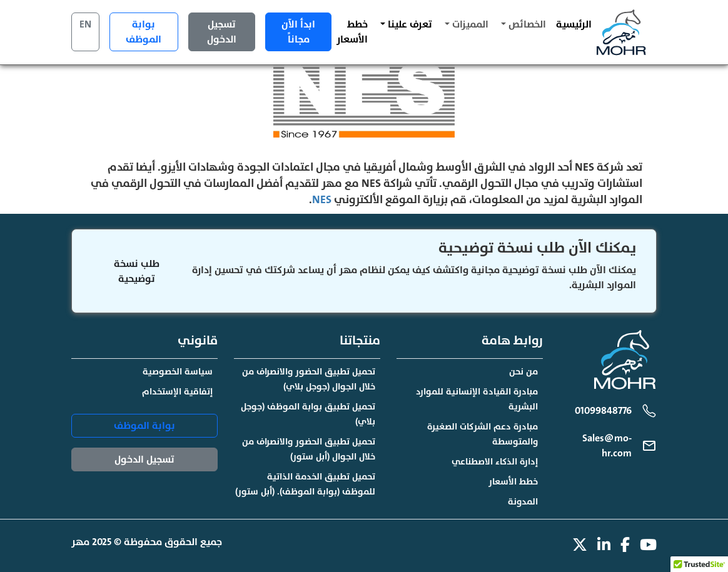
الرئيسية (574, 24)
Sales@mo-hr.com (607, 446)
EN (85, 24)
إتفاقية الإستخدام (177, 392)
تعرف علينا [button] (409, 24)
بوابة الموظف (144, 32)
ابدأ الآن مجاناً (298, 32)
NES (322, 200)
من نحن (523, 372)
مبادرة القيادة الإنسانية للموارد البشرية (477, 399)
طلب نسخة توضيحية (137, 271)
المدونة (523, 502)
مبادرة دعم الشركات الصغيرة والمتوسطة (483, 434)
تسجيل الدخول (222, 32)
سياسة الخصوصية (178, 372)
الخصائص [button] (526, 24)
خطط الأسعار (352, 32)
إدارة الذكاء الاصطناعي (495, 462)
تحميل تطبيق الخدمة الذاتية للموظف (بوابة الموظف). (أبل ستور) (305, 484)
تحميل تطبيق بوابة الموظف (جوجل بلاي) (308, 414)
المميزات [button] (469, 24)
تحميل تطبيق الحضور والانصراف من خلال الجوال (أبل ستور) (309, 449)
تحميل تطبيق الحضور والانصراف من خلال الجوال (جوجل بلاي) (309, 379)
